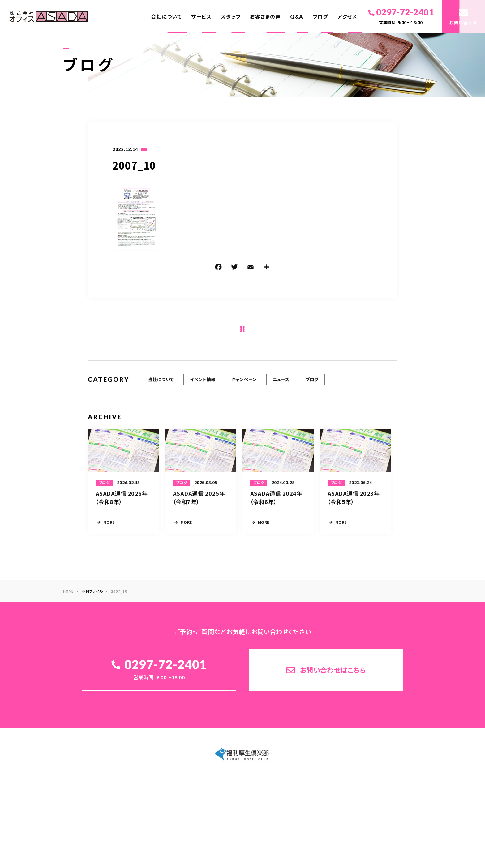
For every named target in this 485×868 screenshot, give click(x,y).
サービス (201, 17)
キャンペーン (244, 385)
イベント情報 (203, 385)
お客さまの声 (265, 17)
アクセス (347, 17)
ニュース (281, 385)
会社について (166, 17)
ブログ (321, 17)
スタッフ (231, 17)
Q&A (297, 17)
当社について (161, 385)
